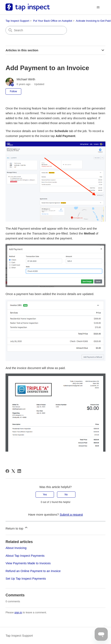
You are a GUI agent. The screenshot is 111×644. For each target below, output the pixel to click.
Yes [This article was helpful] (45, 495)
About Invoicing (16, 548)
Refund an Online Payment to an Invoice (33, 571)
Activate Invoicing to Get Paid (93, 21)
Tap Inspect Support (17, 21)
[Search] (36, 30)
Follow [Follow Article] (13, 91)
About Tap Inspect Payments (25, 556)
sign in (18, 612)
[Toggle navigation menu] (98, 7)
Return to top (17, 528)
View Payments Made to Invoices (28, 563)
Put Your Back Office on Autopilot (53, 21)
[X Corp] (13, 471)
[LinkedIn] (19, 471)
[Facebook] (7, 471)
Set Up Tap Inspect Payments (26, 578)
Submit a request (71, 514)
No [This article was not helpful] (66, 495)
